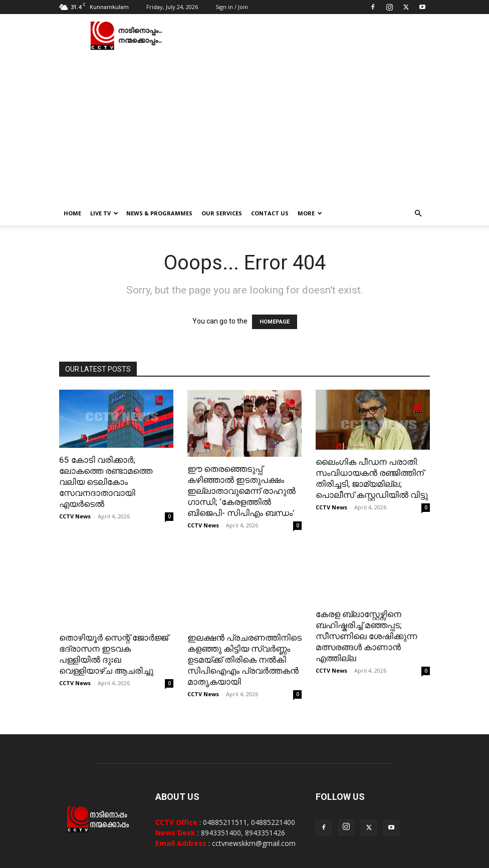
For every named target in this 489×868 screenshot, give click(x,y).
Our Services (222, 213)
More (310, 213)
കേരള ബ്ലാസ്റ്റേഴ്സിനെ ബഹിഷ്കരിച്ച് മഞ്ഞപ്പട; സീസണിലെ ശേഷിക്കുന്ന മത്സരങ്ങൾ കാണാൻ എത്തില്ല (366, 636)
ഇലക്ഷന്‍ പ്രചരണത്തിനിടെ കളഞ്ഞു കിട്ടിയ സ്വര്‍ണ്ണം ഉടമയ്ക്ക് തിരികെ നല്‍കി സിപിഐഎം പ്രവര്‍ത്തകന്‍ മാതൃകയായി (244, 632)
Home (72, 213)
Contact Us (270, 213)
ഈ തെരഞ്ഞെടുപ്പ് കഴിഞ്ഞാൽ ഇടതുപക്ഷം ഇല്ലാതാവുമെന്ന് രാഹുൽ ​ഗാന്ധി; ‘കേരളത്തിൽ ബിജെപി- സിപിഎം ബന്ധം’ (242, 491)
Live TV (104, 213)
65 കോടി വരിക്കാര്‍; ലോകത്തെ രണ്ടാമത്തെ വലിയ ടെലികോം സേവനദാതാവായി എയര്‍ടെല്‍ (106, 482)
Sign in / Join (232, 7)
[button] (418, 214)
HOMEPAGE (275, 322)
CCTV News (75, 516)
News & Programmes (159, 213)
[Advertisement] (244, 126)
